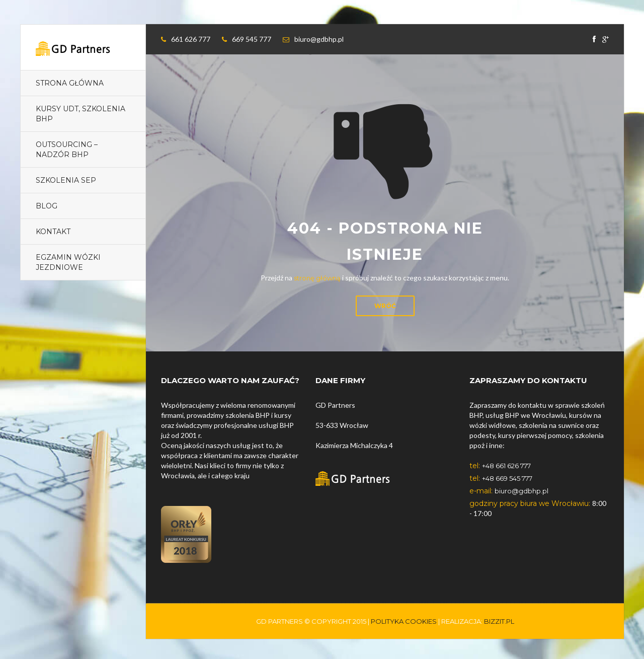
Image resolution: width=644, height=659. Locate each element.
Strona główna (70, 83)
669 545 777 (252, 39)
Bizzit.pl (499, 621)
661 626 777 (191, 39)
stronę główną (317, 278)
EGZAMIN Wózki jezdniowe (68, 262)
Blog (47, 206)
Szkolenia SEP (66, 180)
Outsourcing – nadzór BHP (67, 150)
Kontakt (53, 232)
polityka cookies (404, 621)
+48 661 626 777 (506, 466)
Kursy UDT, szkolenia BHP (80, 114)
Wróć (385, 306)
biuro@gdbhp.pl (319, 39)
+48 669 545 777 (507, 478)
